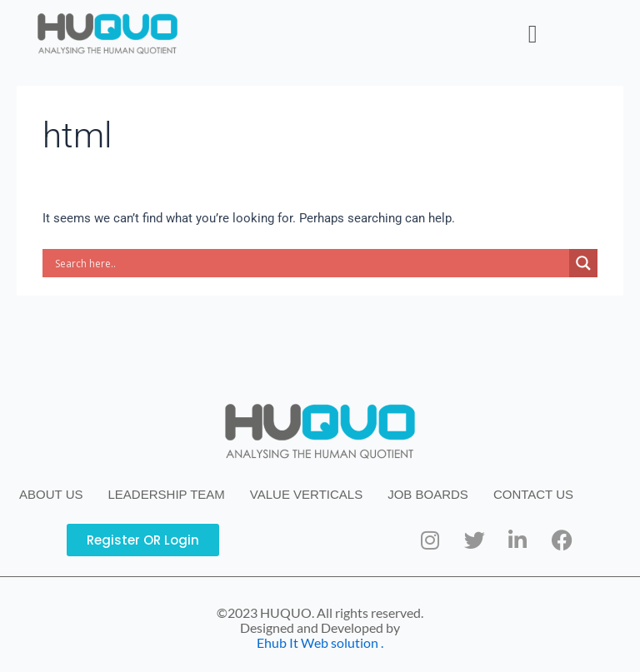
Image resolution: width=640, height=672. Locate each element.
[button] (532, 34)
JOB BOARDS (428, 494)
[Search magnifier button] (583, 263)
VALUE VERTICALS (306, 494)
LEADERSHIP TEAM (167, 494)
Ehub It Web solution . (320, 642)
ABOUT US (51, 494)
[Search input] (310, 263)
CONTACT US (533, 494)
